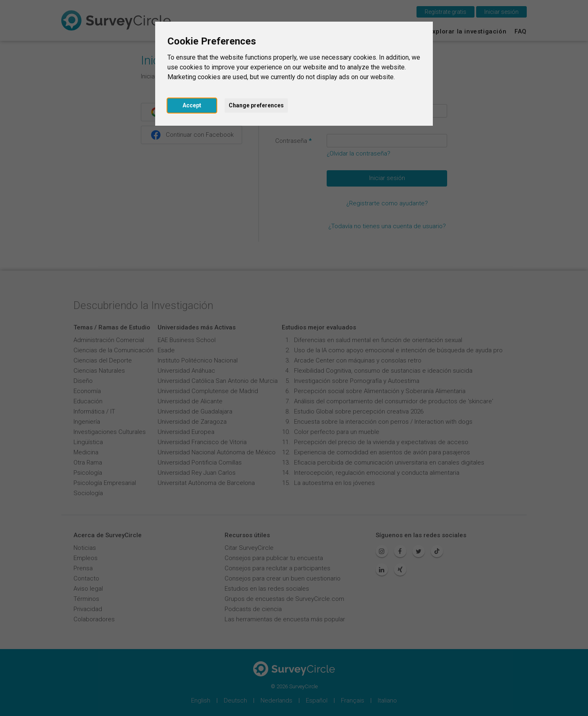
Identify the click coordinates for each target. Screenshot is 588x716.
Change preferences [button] (256, 105)
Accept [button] (192, 105)
